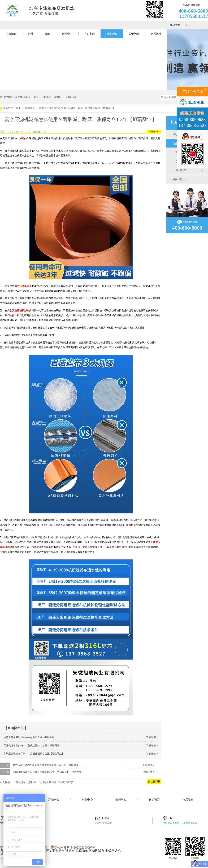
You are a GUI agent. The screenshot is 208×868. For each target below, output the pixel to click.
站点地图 (188, 799)
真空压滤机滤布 (23, 286)
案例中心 (87, 799)
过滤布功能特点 (48, 782)
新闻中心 (121, 799)
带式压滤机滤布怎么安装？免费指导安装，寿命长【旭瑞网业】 (47, 765)
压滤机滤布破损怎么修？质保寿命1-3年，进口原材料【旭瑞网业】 (48, 772)
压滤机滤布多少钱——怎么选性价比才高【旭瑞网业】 (33, 745)
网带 (31, 34)
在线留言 (154, 799)
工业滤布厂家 (66, 782)
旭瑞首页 (175, 25)
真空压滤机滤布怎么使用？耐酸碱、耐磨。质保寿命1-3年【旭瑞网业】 (77, 108)
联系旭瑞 (156, 34)
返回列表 (154, 132)
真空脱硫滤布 (23, 97)
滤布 (48, 34)
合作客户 (179, 180)
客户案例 (89, 34)
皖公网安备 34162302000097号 (73, 848)
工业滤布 (46, 97)
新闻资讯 (112, 34)
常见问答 (181, 170)
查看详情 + (148, 765)
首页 (19, 108)
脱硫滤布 (11, 34)
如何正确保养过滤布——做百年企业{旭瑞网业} (29, 737)
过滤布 (58, 97)
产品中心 (67, 34)
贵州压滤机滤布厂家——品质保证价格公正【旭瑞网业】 (34, 754)
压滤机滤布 (71, 97)
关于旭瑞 (134, 34)
